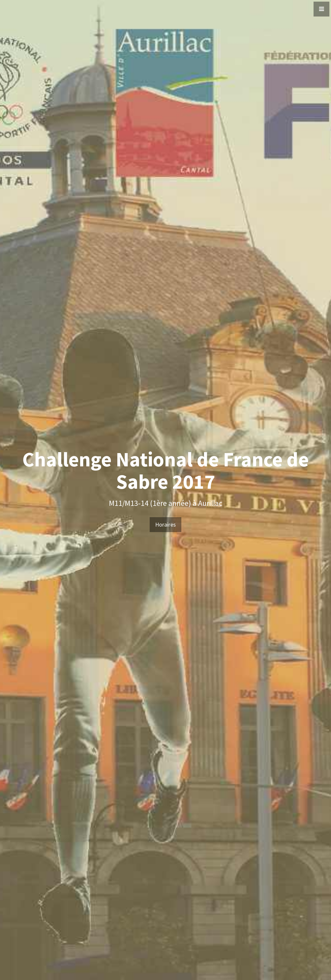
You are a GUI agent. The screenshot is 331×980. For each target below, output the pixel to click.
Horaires (165, 524)
